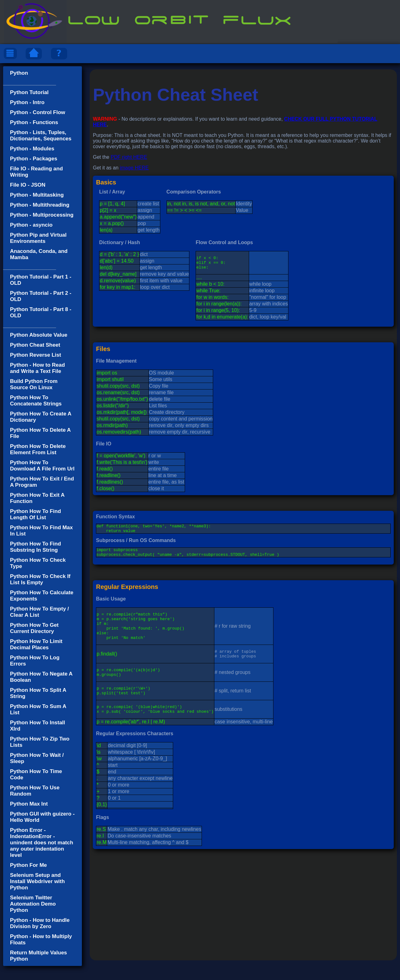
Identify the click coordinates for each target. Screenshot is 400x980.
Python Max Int (29, 804)
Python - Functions (34, 122)
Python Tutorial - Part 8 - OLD (41, 312)
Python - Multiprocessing (42, 215)
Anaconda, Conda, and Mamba (39, 254)
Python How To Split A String (38, 693)
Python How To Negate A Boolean (41, 677)
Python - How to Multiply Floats (41, 940)
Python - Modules (32, 149)
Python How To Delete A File (40, 433)
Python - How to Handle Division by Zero (40, 923)
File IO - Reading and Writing (36, 172)
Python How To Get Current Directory (34, 628)
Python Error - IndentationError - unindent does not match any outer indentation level (42, 843)
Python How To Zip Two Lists (40, 742)
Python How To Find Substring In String (35, 547)
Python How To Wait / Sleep (37, 758)
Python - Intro (27, 102)
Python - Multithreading (40, 205)
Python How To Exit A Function (37, 498)
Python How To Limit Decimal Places (36, 644)
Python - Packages (34, 159)
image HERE (134, 168)
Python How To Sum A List (38, 709)
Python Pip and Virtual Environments (38, 238)
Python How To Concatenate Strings (36, 401)
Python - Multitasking (37, 195)
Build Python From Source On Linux (34, 384)
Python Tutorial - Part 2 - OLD (41, 296)
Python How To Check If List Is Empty (40, 579)
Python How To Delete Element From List (38, 449)
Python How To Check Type (38, 563)
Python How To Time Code (36, 774)
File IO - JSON (28, 185)
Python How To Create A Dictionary (41, 417)
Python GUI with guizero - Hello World (42, 817)
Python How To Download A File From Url (42, 466)
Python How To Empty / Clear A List (40, 612)
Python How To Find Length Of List (35, 514)
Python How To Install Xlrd (37, 726)
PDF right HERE (129, 157)
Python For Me (28, 865)
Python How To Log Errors (35, 661)
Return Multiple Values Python (38, 956)
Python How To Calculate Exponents (42, 596)
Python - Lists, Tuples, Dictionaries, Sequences (41, 136)
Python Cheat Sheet (35, 345)
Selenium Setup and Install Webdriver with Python (37, 881)
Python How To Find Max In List (41, 531)
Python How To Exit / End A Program (42, 482)
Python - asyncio (31, 225)
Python (19, 73)
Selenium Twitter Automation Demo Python (33, 904)
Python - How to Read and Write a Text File (37, 368)
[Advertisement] (243, 928)
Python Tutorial (29, 92)
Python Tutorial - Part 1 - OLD (41, 280)
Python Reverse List (35, 355)
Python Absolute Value (39, 335)
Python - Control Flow (38, 112)
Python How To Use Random (35, 791)
